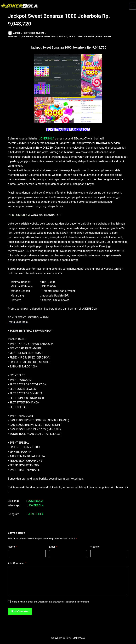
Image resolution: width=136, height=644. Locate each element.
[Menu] (133, 6)
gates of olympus (48, 37)
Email (53, 547)
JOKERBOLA (47, 139)
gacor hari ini (30, 37)
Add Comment (17, 563)
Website (95, 547)
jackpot (63, 37)
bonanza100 (15, 37)
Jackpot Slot (75, 37)
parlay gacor (104, 37)
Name (12, 547)
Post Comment (20, 611)
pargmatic (89, 37)
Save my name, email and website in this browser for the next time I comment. (51, 602)
